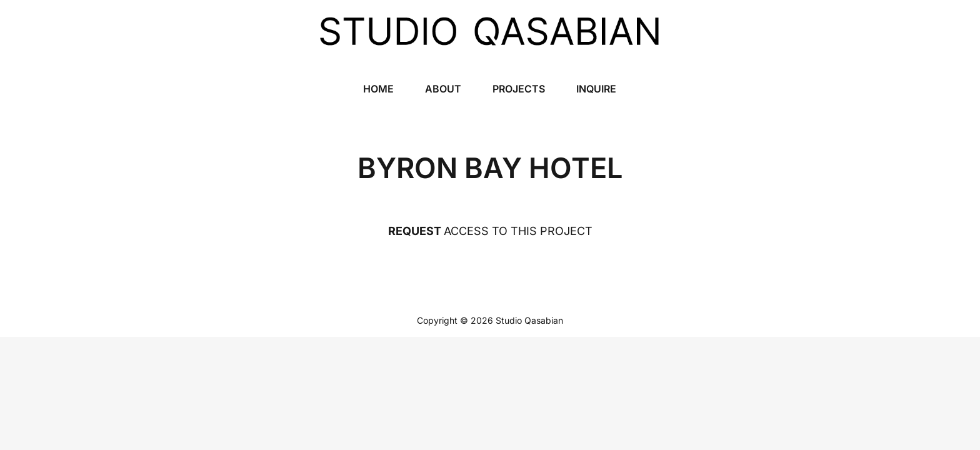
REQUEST (415, 231)
